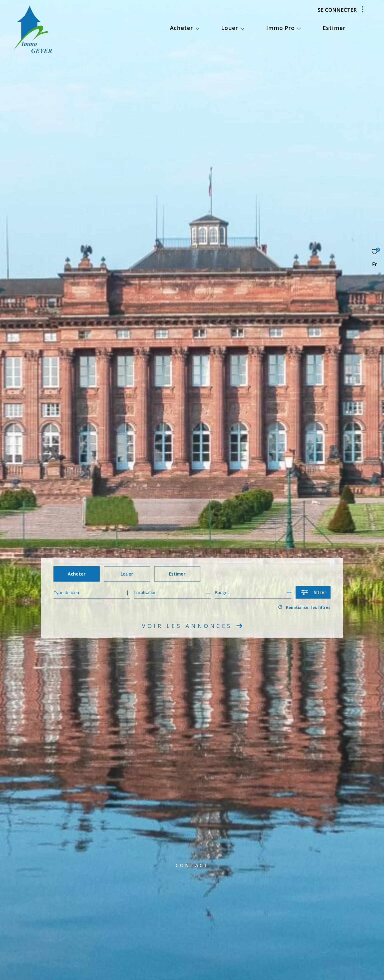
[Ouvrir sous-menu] (197, 29)
